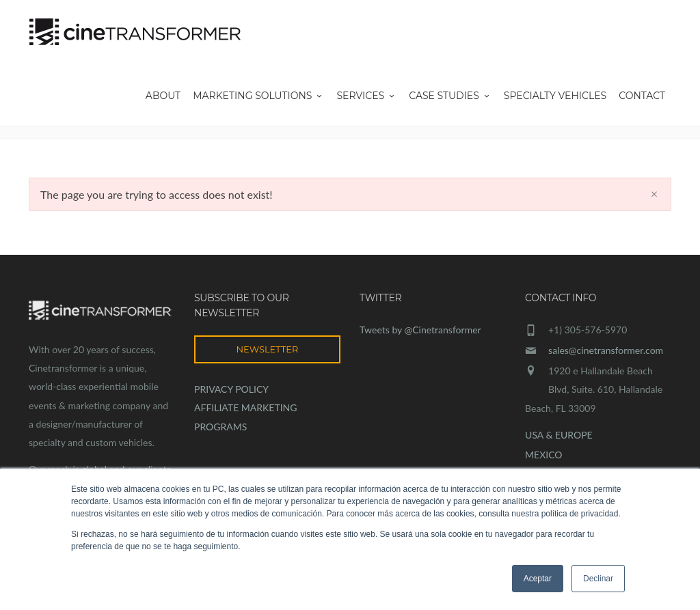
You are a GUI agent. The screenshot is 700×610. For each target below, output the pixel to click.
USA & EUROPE (559, 435)
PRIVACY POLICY (231, 389)
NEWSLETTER (268, 349)
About (163, 96)
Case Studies (450, 96)
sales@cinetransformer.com (606, 350)
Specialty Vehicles (555, 96)
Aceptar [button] (538, 579)
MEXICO (543, 455)
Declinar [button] (598, 579)
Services (366, 96)
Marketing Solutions (258, 96)
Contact (642, 96)
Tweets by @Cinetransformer (420, 330)
